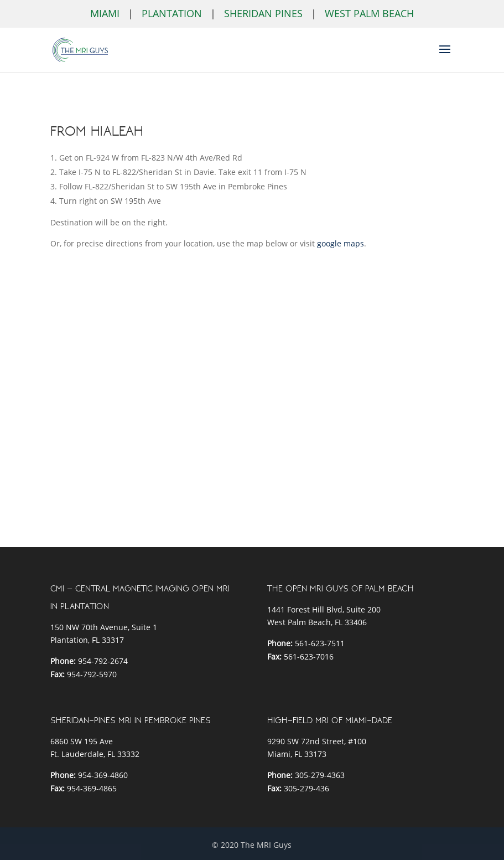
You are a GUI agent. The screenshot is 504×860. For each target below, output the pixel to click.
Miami (105, 13)
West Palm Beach (369, 13)
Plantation (172, 13)
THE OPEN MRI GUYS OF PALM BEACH (341, 588)
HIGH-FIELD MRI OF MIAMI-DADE (330, 720)
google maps (341, 243)
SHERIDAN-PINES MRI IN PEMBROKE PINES (131, 720)
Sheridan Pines (263, 13)
